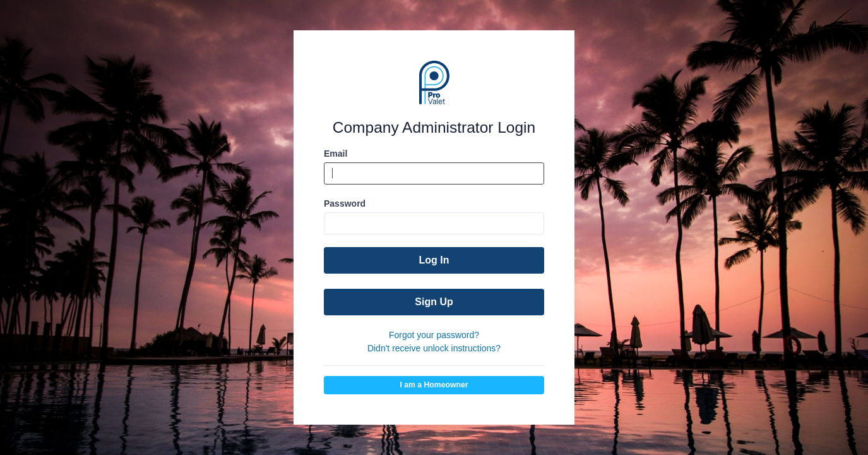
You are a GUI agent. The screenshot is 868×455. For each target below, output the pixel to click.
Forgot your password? (434, 335)
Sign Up (434, 302)
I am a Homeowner (434, 385)
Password (345, 203)
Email (336, 154)
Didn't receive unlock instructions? (434, 348)
